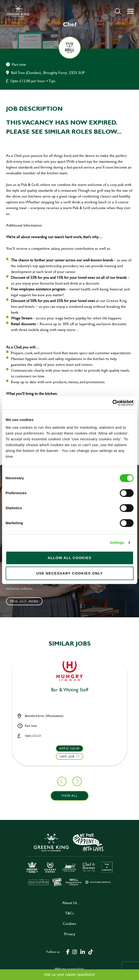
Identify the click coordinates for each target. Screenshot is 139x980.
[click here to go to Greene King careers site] (70, 859)
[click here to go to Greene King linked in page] (83, 951)
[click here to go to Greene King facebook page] (68, 951)
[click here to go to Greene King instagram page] (75, 951)
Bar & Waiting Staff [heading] (70, 690)
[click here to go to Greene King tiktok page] (91, 951)
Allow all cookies (69, 558)
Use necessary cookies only (69, 573)
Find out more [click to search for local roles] (24, 601)
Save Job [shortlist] (67, 756)
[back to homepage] (18, 11)
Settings (117, 542)
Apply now (69, 748)
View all (69, 796)
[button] (118, 11)
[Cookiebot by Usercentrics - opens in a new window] (112, 403)
